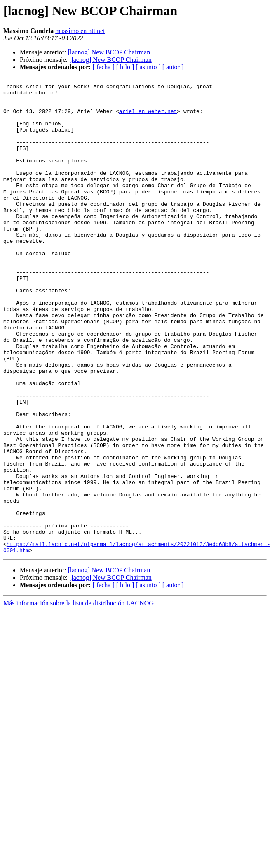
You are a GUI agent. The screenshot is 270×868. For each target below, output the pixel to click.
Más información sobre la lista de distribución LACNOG (79, 697)
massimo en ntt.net (80, 31)
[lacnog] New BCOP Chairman (109, 52)
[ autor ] (173, 67)
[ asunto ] (148, 67)
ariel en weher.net (148, 117)
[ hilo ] (125, 67)
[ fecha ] (103, 67)
